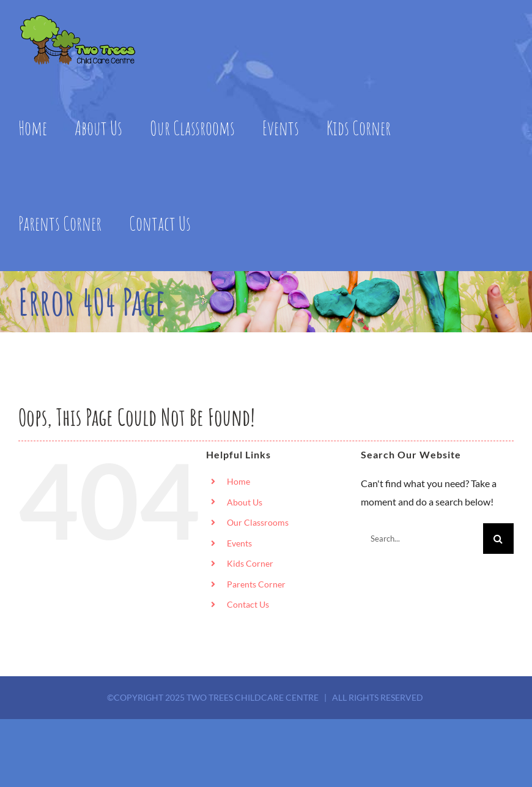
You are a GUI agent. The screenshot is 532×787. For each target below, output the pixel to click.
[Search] (498, 539)
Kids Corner (250, 563)
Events (239, 543)
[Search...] (422, 539)
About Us (245, 502)
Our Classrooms (258, 522)
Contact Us (248, 604)
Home (238, 481)
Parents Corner (256, 584)
